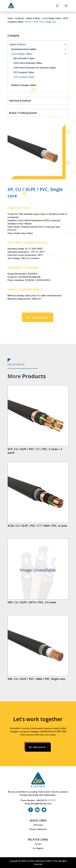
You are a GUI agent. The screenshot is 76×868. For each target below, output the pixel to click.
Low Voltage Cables (52, 18)
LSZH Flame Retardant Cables (28, 63)
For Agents (38, 848)
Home (10, 18)
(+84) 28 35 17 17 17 (46, 800)
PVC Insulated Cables (24, 72)
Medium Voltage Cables (24, 85)
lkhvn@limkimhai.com (41, 804)
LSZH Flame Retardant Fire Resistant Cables (35, 68)
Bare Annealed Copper (24, 58)
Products (20, 18)
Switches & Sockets (20, 101)
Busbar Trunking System (23, 113)
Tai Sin (38, 844)
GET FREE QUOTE (37, 318)
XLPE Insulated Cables (24, 77)
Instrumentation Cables (24, 49)
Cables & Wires (33, 18)
